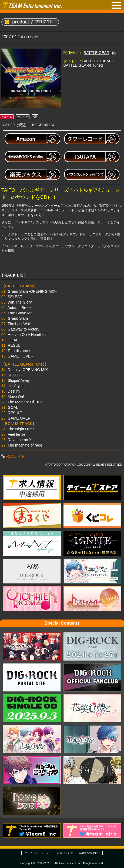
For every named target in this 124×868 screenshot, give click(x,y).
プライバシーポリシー (38, 853)
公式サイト (15, 456)
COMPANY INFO (89, 853)
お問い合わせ (65, 853)
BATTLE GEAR (97, 53)
